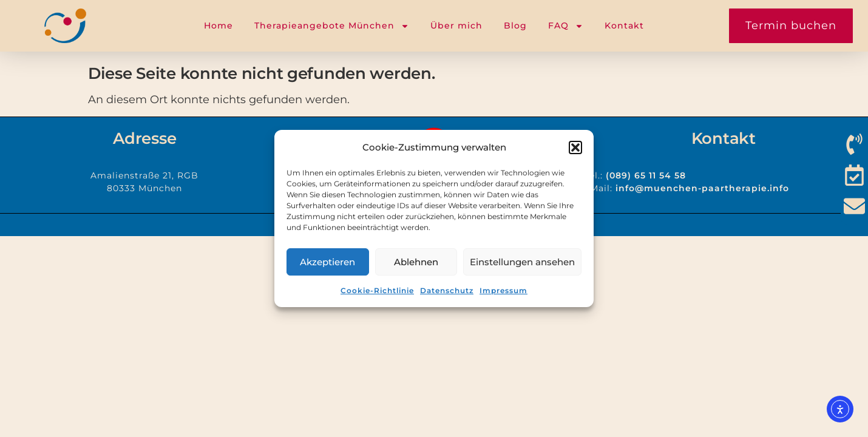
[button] (575, 147)
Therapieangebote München (332, 26)
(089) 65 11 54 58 (646, 175)
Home (219, 25)
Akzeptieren (327, 262)
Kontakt (624, 25)
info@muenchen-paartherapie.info (702, 188)
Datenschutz (447, 290)
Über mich (456, 25)
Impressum (504, 290)
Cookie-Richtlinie (377, 290)
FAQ (566, 26)
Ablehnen (416, 262)
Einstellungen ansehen (522, 262)
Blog (515, 25)
